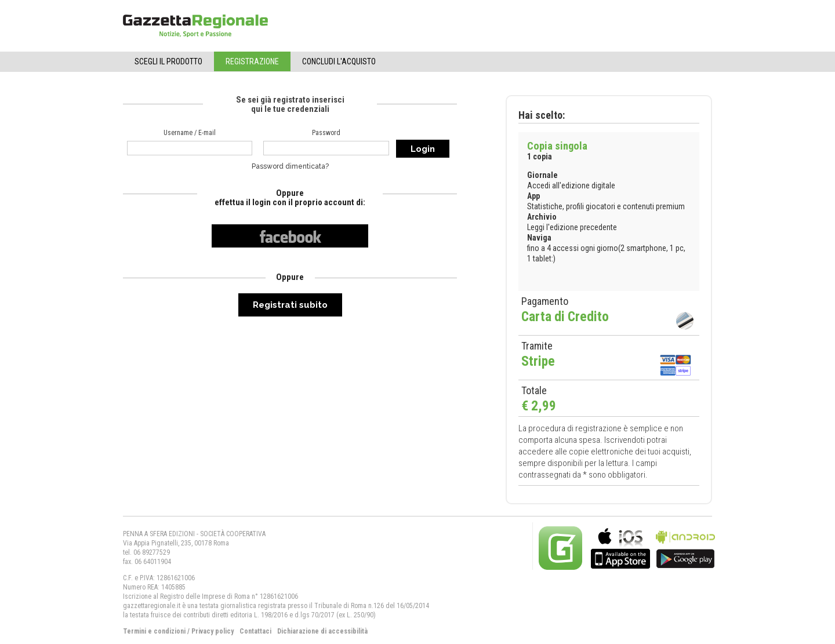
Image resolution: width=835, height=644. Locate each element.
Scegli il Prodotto (168, 61)
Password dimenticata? (290, 166)
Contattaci (255, 631)
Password (326, 133)
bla (620, 547)
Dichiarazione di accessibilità (322, 631)
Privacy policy (213, 631)
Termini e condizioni (154, 631)
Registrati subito (290, 305)
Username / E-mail (190, 133)
